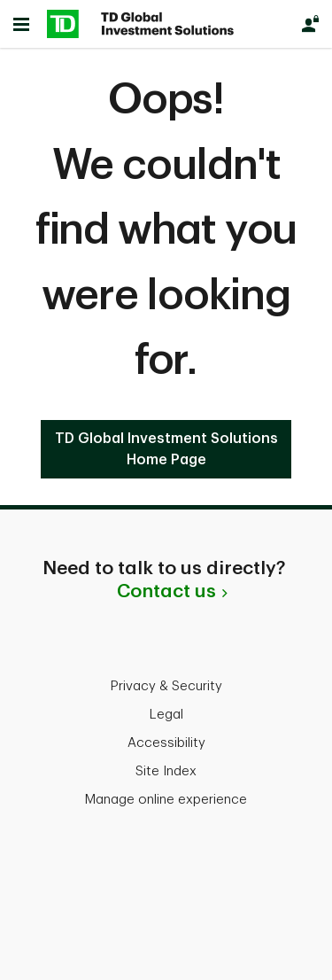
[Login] (310, 24)
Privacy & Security (166, 686)
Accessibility (166, 743)
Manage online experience (166, 800)
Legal (166, 715)
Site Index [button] (166, 771)
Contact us (166, 591)
